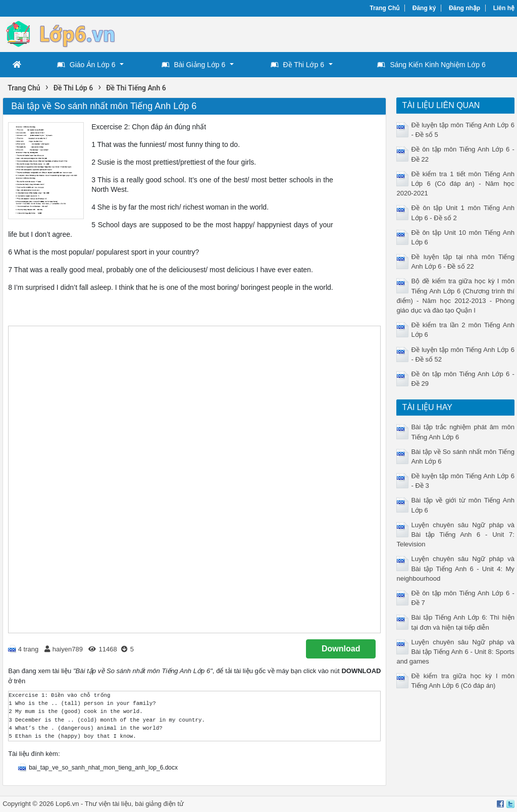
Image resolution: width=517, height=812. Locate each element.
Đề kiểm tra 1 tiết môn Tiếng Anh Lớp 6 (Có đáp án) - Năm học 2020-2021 (455, 184)
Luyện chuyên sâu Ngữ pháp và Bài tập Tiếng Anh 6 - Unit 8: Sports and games (455, 652)
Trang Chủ (384, 8)
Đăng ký (424, 8)
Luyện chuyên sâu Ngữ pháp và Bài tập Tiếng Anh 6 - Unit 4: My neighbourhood (455, 568)
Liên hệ (504, 8)
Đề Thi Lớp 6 (297, 65)
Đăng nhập (464, 8)
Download (341, 649)
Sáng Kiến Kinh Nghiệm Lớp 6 (431, 65)
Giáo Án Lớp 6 (86, 65)
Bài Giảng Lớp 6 (194, 65)
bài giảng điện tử (159, 804)
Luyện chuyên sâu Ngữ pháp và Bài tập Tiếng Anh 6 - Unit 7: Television (455, 535)
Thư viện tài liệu (108, 804)
